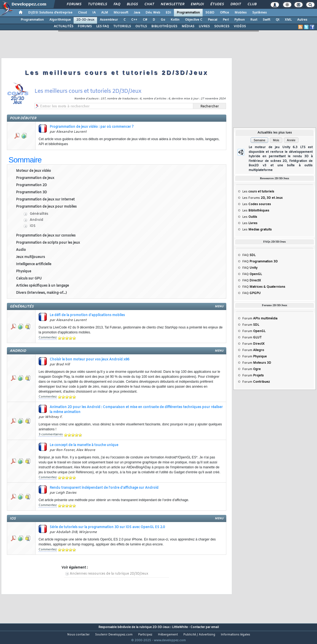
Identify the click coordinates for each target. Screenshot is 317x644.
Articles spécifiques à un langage (42, 286)
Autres (302, 20)
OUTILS (141, 26)
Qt (277, 20)
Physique (24, 271)
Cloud (82, 13)
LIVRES (204, 26)
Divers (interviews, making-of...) (41, 293)
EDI (168, 13)
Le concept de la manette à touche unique (84, 445)
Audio (21, 250)
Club (252, 4)
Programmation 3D (31, 192)
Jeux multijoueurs (30, 257)
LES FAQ (103, 26)
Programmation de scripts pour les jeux (48, 243)
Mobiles (241, 13)
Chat (149, 4)
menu (219, 307)
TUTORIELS (122, 26)
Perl (226, 20)
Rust (254, 20)
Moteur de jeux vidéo (33, 171)
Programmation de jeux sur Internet (45, 200)
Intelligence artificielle (34, 264)
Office (225, 13)
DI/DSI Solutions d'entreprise (50, 13)
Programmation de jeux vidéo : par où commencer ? (92, 127)
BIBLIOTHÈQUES (164, 26)
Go (163, 20)
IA (94, 13)
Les (258, 192)
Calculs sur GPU (29, 279)
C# (145, 20)
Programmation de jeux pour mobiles (46, 207)
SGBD (210, 13)
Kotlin (175, 20)
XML (288, 20)
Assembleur (109, 20)
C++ (134, 20)
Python (240, 20)
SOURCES (222, 26)
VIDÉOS (240, 26)
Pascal (213, 20)
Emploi (197, 4)
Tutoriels (97, 4)
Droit (235, 4)
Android (37, 220)
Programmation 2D (31, 185)
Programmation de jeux (35, 178)
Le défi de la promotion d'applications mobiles (87, 315)
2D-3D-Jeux (85, 20)
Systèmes (260, 13)
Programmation (188, 13)
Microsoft (121, 13)
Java (137, 13)
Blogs (132, 4)
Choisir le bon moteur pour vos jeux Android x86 (89, 360)
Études (217, 4)
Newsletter (172, 4)
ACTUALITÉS (64, 26)
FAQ (117, 4)
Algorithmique (60, 20)
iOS (33, 226)
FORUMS (85, 26)
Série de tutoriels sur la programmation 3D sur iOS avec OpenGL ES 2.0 (107, 527)
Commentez (48, 338)
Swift (266, 20)
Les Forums (262, 198)
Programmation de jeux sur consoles (46, 236)
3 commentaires (51, 434)
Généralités (39, 214)
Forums (74, 4)
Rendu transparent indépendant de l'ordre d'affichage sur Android (104, 488)
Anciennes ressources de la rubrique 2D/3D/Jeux (109, 574)
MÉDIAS (188, 26)
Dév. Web (153, 13)
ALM (105, 13)
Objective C (194, 20)
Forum (260, 319)
